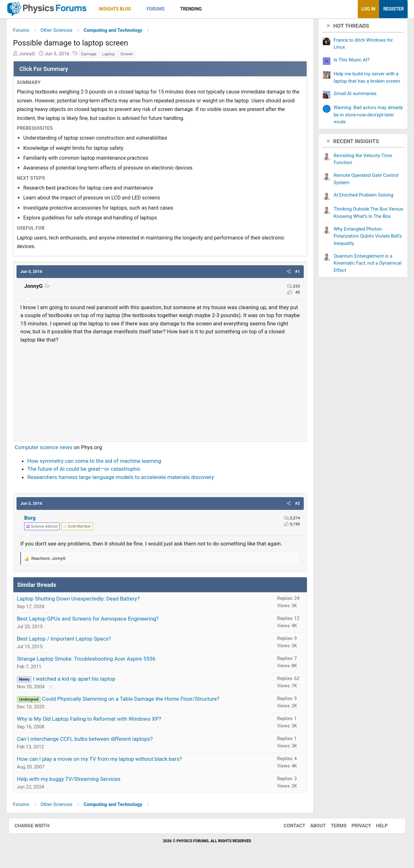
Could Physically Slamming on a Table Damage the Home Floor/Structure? (139, 701)
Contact (288, 828)
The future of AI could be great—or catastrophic (93, 471)
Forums (164, 9)
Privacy (355, 828)
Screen (135, 56)
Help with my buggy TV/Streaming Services (77, 781)
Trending (199, 9)
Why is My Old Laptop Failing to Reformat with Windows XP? (98, 721)
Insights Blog (123, 9)
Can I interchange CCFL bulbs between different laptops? (93, 741)
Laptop (117, 56)
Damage (97, 56)
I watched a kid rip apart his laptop (82, 681)
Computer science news (52, 450)
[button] (145, 9)
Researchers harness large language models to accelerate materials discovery (129, 479)
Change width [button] (38, 828)
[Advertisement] (160, 392)
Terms (332, 828)
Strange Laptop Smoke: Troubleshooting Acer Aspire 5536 (95, 661)
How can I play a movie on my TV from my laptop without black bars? (108, 761)
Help (376, 828)
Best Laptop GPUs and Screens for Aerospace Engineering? (96, 621)
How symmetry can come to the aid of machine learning (103, 463)
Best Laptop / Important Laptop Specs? (72, 641)
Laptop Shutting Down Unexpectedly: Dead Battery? (87, 601)
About (312, 828)
